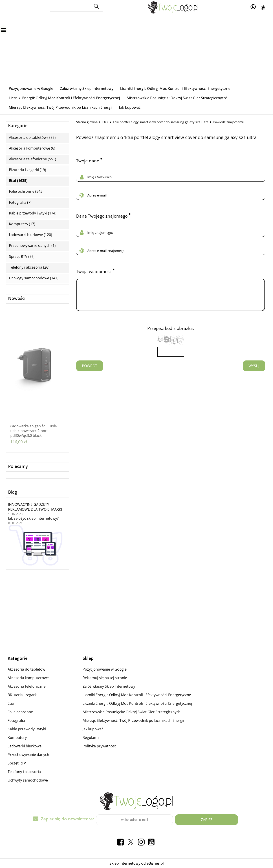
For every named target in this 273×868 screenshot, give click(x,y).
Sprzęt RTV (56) (22, 257)
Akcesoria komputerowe (28, 678)
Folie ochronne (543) (26, 191)
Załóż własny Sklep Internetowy (87, 88)
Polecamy (18, 466)
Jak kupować (130, 107)
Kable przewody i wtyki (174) (33, 213)
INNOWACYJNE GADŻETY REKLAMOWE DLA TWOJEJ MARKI (35, 507)
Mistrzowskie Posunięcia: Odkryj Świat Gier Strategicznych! (177, 98)
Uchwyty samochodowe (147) (34, 278)
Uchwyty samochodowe (28, 780)
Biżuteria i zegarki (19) (28, 170)
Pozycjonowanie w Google (31, 88)
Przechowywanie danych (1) (32, 246)
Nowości (17, 298)
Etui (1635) (18, 181)
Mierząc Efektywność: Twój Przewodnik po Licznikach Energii (61, 107)
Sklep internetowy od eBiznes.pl (137, 863)
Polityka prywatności (100, 746)
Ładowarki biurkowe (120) (31, 235)
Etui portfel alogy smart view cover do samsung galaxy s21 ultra (161, 122)
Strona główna (87, 122)
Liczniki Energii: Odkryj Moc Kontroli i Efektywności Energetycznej (64, 98)
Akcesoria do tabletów (26, 669)
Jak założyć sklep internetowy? (33, 518)
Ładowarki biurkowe (25, 746)
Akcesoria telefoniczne (27, 686)
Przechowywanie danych (28, 755)
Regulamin (92, 738)
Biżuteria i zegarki (23, 695)
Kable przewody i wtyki (27, 729)
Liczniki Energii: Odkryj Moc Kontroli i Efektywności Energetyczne (175, 88)
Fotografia (16, 720)
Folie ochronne (20, 712)
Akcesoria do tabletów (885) (32, 138)
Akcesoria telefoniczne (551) (33, 159)
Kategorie (18, 126)
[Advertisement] (136, 50)
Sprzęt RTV (17, 763)
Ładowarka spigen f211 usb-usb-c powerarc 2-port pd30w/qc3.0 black (34, 431)
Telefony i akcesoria (24, 772)
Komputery (17, 738)
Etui (105, 122)
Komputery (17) (22, 224)
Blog (12, 492)
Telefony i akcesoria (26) (29, 267)
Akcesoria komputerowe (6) (32, 148)
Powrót (90, 371)
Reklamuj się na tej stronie (105, 678)
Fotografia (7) (20, 202)
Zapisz (207, 820)
